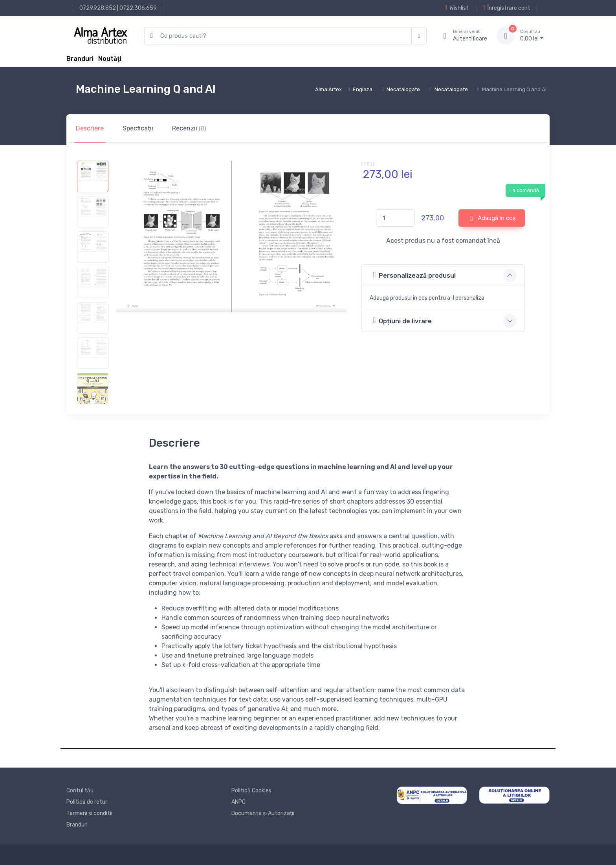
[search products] (278, 36)
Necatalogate (403, 89)
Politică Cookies (251, 791)
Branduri (80, 59)
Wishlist (457, 8)
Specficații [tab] (138, 128)
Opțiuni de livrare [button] (402, 320)
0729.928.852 (98, 8)
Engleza (363, 89)
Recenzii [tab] (189, 128)
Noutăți (110, 59)
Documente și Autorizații (263, 813)
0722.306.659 (138, 8)
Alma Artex (328, 89)
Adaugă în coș (493, 218)
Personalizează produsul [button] (414, 275)
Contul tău (80, 791)
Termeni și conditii (89, 813)
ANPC (238, 802)
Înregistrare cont (507, 8)
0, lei (532, 35)
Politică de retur (87, 802)
